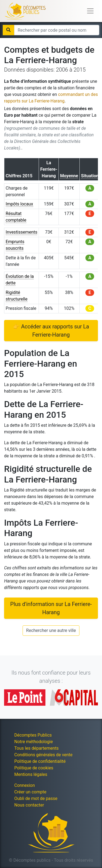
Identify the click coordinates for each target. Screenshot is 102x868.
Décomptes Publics (33, 735)
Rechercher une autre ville (51, 630)
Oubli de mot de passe (36, 798)
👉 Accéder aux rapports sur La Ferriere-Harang (51, 331)
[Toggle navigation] (90, 11)
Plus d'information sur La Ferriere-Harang (51, 608)
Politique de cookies (34, 768)
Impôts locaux (19, 204)
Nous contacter (29, 805)
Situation (90, 176)
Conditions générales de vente (44, 755)
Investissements (22, 232)
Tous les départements (37, 748)
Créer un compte (30, 792)
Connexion (25, 785)
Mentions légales (31, 774)
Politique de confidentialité (40, 761)
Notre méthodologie (34, 742)
